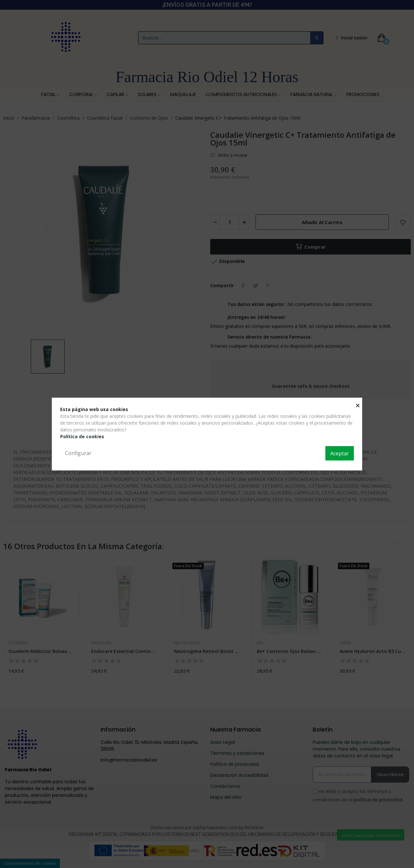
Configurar (78, 453)
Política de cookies (82, 436)
